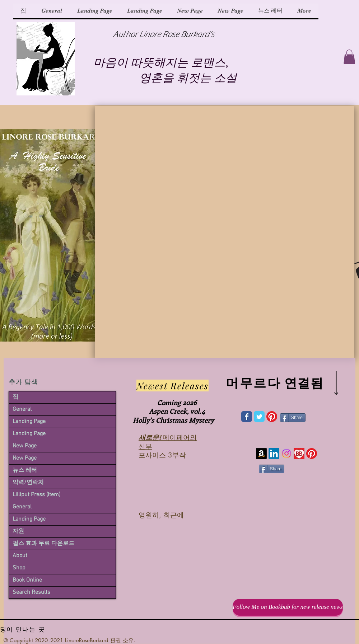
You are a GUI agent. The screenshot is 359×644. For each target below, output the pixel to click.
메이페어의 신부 (168, 442)
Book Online (27, 580)
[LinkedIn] (274, 453)
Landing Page (29, 422)
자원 (18, 531)
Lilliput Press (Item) (36, 495)
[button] (349, 57)
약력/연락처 (28, 483)
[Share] (293, 418)
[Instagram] (286, 453)
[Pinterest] (272, 417)
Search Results (31, 592)
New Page (25, 446)
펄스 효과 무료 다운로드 (43, 544)
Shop (19, 568)
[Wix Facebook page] (247, 417)
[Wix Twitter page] (259, 417)
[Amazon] (261, 453)
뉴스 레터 (25, 470)
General (22, 409)
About (20, 556)
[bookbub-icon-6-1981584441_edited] (299, 453)
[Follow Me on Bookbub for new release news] (288, 607)
